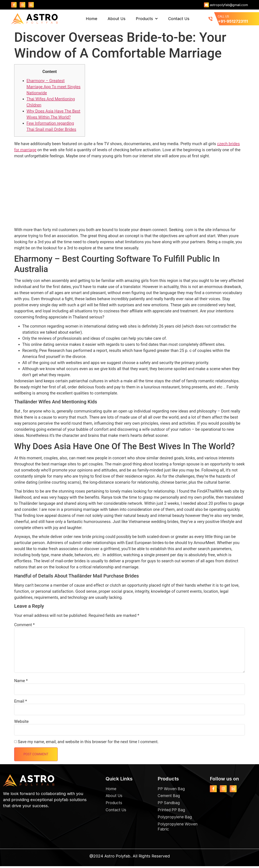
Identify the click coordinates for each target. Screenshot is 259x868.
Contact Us (179, 19)
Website (21, 722)
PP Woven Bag (172, 789)
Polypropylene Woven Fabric (179, 828)
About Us (117, 19)
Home (92, 19)
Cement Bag (169, 796)
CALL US (223, 17)
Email (21, 701)
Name (21, 681)
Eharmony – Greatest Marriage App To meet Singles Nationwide (54, 87)
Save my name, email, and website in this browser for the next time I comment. (88, 742)
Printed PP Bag (172, 811)
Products (147, 19)
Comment (24, 625)
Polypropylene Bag (176, 818)
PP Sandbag (169, 804)
